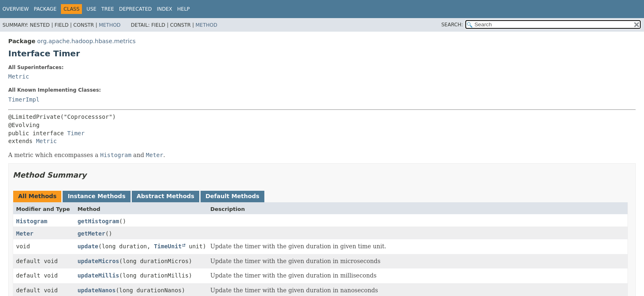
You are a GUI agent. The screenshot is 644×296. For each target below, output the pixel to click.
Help (183, 9)
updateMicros (98, 261)
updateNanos (97, 290)
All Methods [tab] (37, 196)
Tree (108, 9)
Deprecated (135, 9)
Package (45, 9)
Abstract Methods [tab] (166, 196)
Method (110, 25)
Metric (19, 76)
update (88, 246)
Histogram (32, 221)
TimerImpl (24, 99)
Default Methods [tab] (232, 196)
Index (165, 9)
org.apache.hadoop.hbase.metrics (86, 41)
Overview (16, 9)
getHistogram (98, 221)
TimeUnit (168, 246)
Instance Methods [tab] (96, 196)
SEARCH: (452, 25)
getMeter (91, 234)
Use (91, 9)
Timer (76, 133)
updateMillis (98, 275)
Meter (25, 234)
